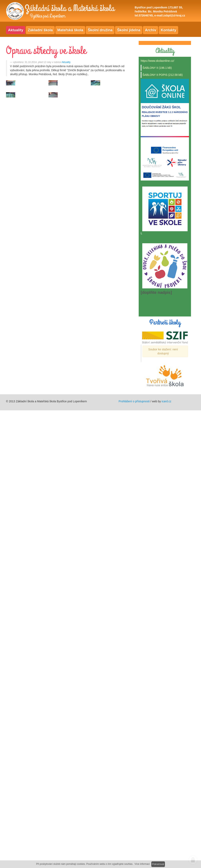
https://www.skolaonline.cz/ (157, 61)
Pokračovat (158, 864)
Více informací (142, 864)
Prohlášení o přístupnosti (134, 401)
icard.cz (167, 401)
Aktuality (66, 62)
